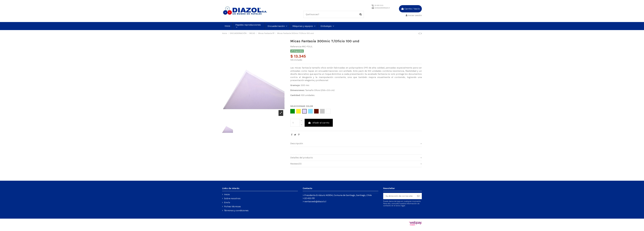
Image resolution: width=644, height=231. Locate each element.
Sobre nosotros (232, 198)
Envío (227, 202)
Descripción (356, 144)
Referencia (296, 47)
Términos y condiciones (236, 211)
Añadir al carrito (319, 123)
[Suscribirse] (418, 196)
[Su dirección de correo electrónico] (399, 196)
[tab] (356, 144)
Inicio (227, 194)
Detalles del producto (356, 158)
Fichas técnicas (232, 206)
